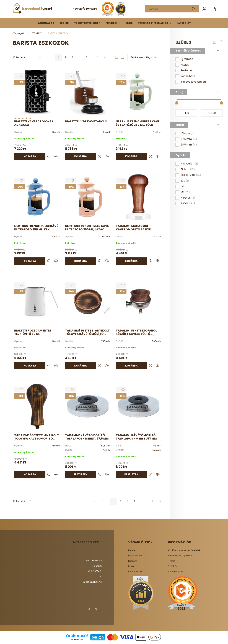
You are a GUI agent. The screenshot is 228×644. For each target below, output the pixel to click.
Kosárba (30, 156)
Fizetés (172, 561)
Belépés (132, 550)
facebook (89, 609)
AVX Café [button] (189, 164)
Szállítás (173, 566)
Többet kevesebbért (87, 23)
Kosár (131, 566)
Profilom (133, 561)
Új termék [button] (187, 59)
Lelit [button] (185, 187)
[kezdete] (186, 113)
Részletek (81, 474)
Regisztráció (135, 556)
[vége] (212, 113)
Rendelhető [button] (188, 76)
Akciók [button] (185, 65)
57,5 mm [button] (189, 139)
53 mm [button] (187, 133)
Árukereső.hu (77, 639)
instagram (96, 609)
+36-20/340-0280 (85, 9)
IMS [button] (185, 181)
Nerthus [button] (188, 198)
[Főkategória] (19, 33)
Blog (129, 23)
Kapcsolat (184, 23)
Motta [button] (187, 192)
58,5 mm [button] (189, 145)
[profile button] (204, 9)
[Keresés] (172, 9)
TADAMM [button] (189, 204)
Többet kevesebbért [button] (193, 82)
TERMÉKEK (112, 23)
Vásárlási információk (153, 23)
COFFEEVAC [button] (191, 175)
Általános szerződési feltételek (184, 550)
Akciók (64, 23)
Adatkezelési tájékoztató (181, 556)
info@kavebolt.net (93, 582)
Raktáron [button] (186, 70)
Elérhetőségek (175, 572)
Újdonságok (46, 23)
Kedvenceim (135, 572)
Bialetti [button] (188, 169)
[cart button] (214, 9)
